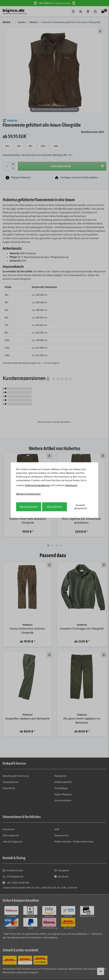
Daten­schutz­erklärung (37, 485)
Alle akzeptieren (29, 507)
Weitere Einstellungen (28, 494)
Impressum (71, 485)
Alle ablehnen (54, 507)
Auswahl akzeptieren (80, 507)
